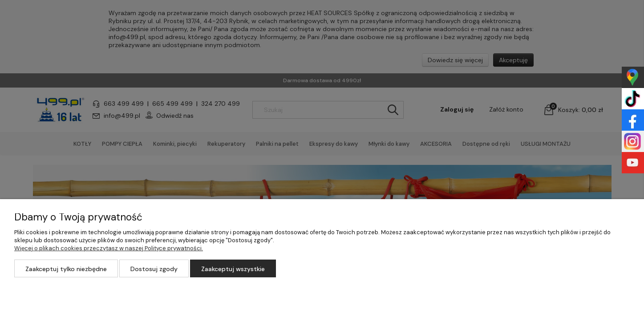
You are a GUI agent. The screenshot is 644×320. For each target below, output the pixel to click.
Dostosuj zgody (154, 269)
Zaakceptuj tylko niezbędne (66, 269)
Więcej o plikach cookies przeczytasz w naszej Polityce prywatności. (109, 248)
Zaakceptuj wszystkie (233, 269)
